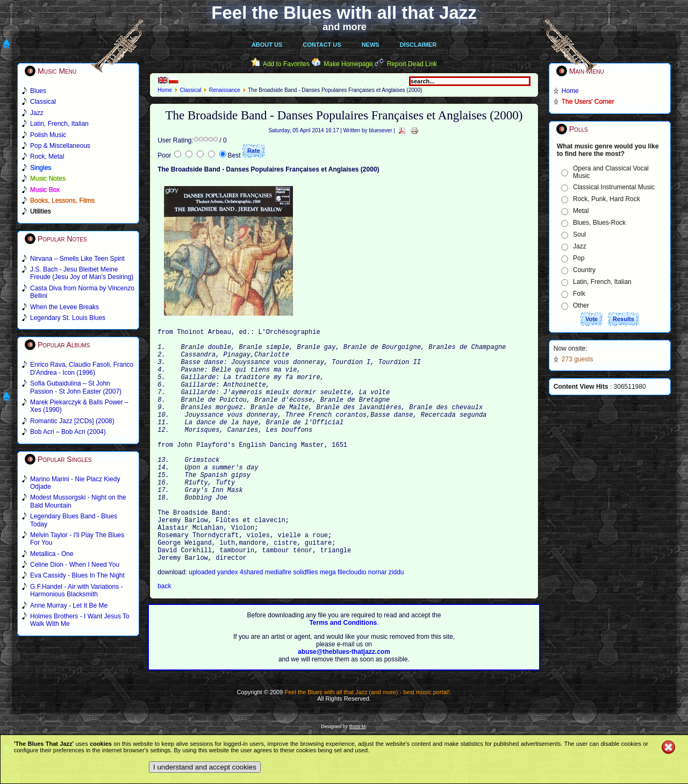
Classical (190, 90)
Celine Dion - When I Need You (75, 565)
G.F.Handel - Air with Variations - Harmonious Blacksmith (77, 590)
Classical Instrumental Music (614, 187)
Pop (579, 258)
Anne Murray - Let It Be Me (69, 605)
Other (581, 305)
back (164, 636)
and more (345, 27)
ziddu (396, 622)
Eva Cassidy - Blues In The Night (77, 575)
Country (584, 270)
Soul (579, 234)
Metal (581, 211)
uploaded (203, 622)
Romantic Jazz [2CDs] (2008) (72, 421)
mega (329, 622)
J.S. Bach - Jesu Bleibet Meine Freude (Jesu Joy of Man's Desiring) (82, 273)
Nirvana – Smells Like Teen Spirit (77, 259)
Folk (579, 294)
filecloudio (352, 622)
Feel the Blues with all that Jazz (344, 13)
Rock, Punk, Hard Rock (607, 199)
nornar (378, 622)
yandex (228, 622)
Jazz (580, 246)
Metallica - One (52, 554)
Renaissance (225, 90)
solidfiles (305, 622)
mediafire (279, 622)
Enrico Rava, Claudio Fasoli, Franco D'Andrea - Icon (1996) (82, 368)
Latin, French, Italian (602, 282)
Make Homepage (348, 64)
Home (165, 90)
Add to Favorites (286, 64)
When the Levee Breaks (64, 307)
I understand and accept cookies (205, 767)
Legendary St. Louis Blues (68, 318)
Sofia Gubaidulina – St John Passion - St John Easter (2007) (76, 387)
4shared (252, 622)
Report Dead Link (412, 64)
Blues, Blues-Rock (599, 223)
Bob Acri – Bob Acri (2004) (68, 432)
